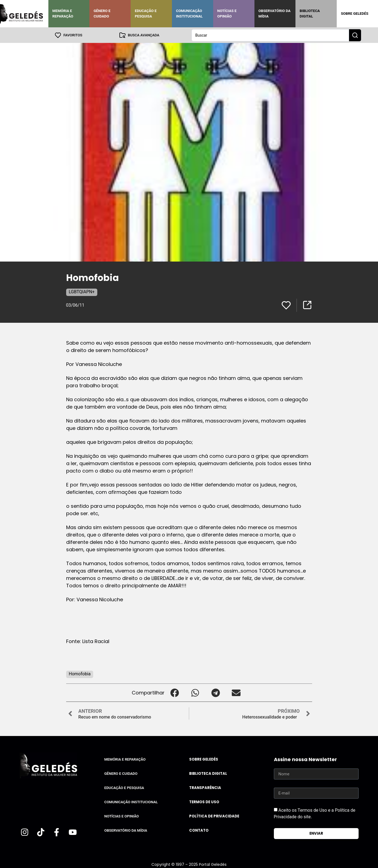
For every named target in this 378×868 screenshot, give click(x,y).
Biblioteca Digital (310, 14)
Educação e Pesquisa (146, 14)
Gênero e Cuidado (102, 14)
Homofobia (80, 674)
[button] (175, 692)
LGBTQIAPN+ (82, 291)
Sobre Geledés (354, 14)
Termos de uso (204, 802)
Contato (199, 830)
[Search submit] (355, 35)
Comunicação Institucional (189, 14)
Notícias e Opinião (227, 14)
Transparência (205, 788)
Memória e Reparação (63, 14)
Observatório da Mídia (275, 14)
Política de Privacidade (214, 816)
